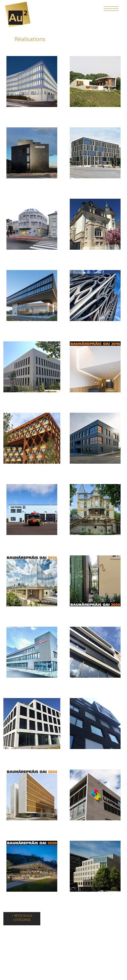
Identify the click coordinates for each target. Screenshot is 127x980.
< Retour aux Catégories (22, 918)
